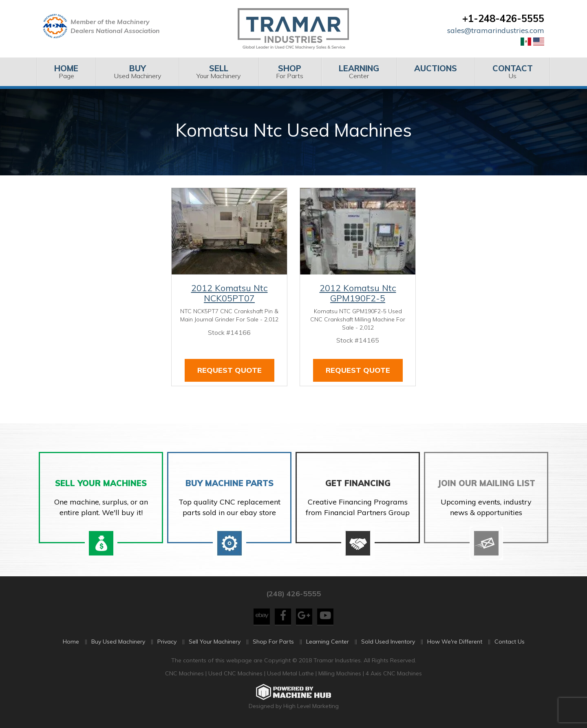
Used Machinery (137, 72)
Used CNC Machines (236, 673)
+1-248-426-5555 (503, 18)
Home (71, 642)
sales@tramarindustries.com (496, 30)
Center (359, 72)
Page (66, 72)
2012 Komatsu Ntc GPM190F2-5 (358, 293)
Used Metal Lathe (291, 673)
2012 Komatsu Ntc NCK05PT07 (230, 293)
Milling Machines (340, 673)
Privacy (167, 642)
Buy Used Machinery (118, 642)
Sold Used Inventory (388, 642)
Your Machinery (219, 72)
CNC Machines (185, 673)
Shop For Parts (273, 642)
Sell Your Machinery (215, 642)
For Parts (290, 72)
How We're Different (455, 642)
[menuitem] (66, 72)
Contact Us (510, 642)
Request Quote (230, 370)
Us (513, 72)
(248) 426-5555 (293, 594)
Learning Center (328, 642)
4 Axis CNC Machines (394, 673)
